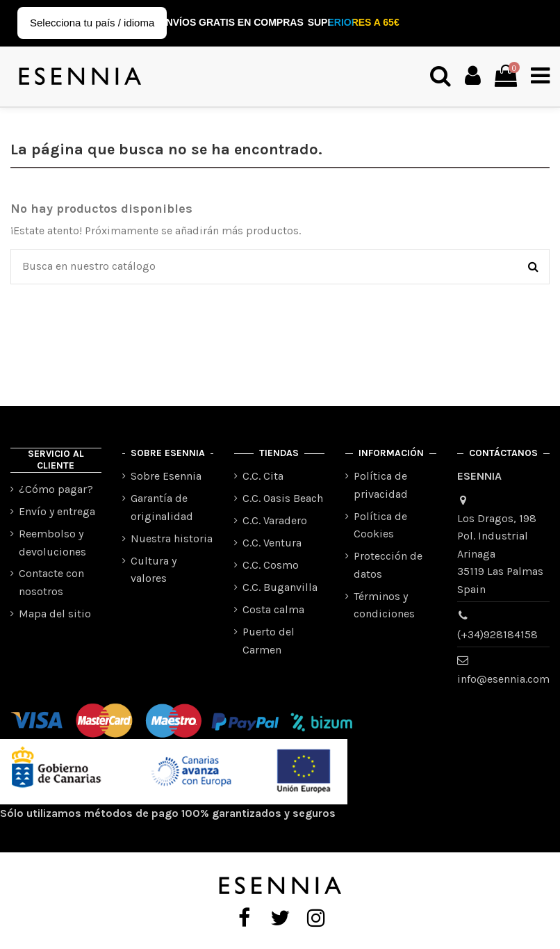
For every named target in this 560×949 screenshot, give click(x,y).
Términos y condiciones (384, 605)
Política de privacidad (381, 485)
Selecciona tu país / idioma (92, 23)
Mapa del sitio (55, 614)
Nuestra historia (172, 538)
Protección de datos (388, 565)
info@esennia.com (503, 679)
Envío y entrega (57, 511)
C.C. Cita (263, 476)
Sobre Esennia (166, 476)
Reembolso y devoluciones (52, 543)
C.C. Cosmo (271, 565)
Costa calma (273, 609)
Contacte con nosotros (51, 582)
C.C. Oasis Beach (283, 498)
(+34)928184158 (497, 634)
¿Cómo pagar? (56, 489)
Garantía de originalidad (162, 507)
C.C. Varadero (275, 520)
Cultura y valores (154, 570)
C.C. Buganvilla (280, 587)
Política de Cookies (380, 525)
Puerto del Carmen (269, 641)
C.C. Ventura (272, 543)
